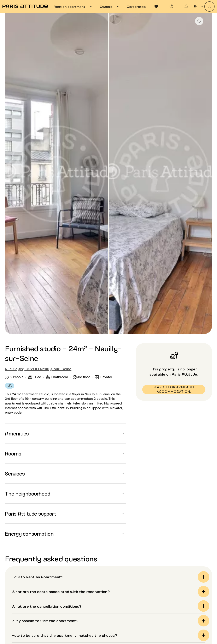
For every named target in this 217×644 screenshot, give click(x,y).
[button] (65, 433)
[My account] (209, 7)
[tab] (73, 6)
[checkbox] (199, 21)
